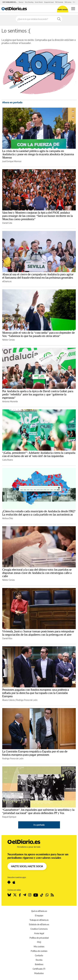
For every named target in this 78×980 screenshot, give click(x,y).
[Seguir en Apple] (14, 882)
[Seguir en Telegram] (25, 895)
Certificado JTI (39, 969)
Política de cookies (39, 951)
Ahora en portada (12, 102)
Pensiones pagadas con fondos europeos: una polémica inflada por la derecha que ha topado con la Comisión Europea (36, 693)
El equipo (39, 916)
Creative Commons (39, 929)
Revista (39, 960)
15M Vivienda (59, 2)
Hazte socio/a (63, 9)
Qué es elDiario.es (39, 911)
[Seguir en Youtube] (36, 895)
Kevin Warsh (39, 2)
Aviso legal (39, 933)
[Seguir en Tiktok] (42, 895)
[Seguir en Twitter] (15, 895)
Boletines (39, 964)
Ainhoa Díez (8, 518)
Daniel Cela (7, 223)
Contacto (39, 955)
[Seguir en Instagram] (30, 895)
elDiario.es (7, 281)
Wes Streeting (29, 2)
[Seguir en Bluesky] (9, 895)
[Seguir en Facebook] (20, 895)
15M (74, 2)
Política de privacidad (39, 938)
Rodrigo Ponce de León (27, 700)
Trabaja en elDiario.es (39, 920)
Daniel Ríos (7, 638)
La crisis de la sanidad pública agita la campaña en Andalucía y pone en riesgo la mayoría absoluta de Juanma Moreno (38, 154)
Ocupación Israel (49, 2)
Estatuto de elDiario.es (39, 924)
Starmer (21, 2)
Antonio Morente (10, 401)
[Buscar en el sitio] (36, 19)
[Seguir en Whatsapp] (47, 895)
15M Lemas (68, 2)
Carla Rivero (8, 460)
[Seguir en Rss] (52, 895)
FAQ (39, 942)
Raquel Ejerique (9, 817)
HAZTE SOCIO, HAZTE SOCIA (27, 866)
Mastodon (39, 973)
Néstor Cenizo (9, 340)
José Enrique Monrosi (12, 161)
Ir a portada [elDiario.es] (39, 825)
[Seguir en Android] (9, 882)
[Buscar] (59, 19)
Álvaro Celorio (9, 700)
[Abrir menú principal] (73, 9)
